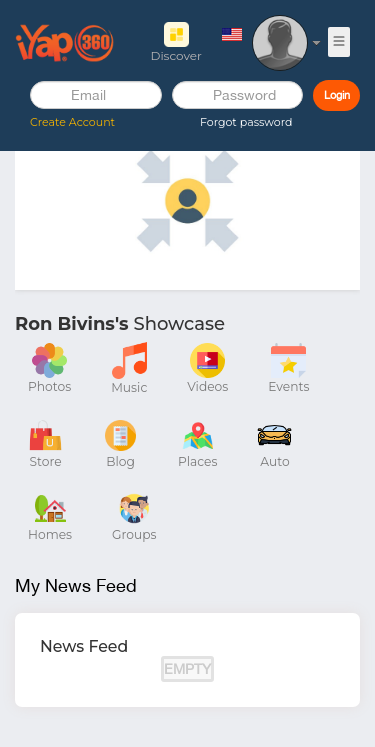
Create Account (72, 122)
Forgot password (246, 122)
